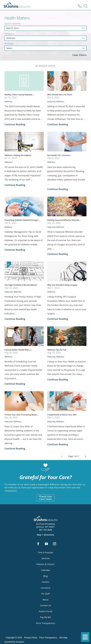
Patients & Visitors (45, 564)
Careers (45, 582)
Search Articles (13, 24)
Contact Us (46, 606)
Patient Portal (45, 611)
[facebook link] (38, 544)
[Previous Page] (62, 456)
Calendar (46, 570)
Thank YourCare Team (46, 498)
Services (46, 558)
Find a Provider (46, 552)
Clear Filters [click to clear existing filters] (79, 55)
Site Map (63, 638)
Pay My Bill (45, 617)
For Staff (45, 594)
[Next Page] (85, 456)
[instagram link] (55, 544)
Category (9, 34)
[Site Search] (86, 6)
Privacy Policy (31, 638)
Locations (46, 588)
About (45, 600)
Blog (45, 576)
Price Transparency (46, 623)
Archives (9, 44)
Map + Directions (45, 535)
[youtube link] (46, 544)
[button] (85, 637)
